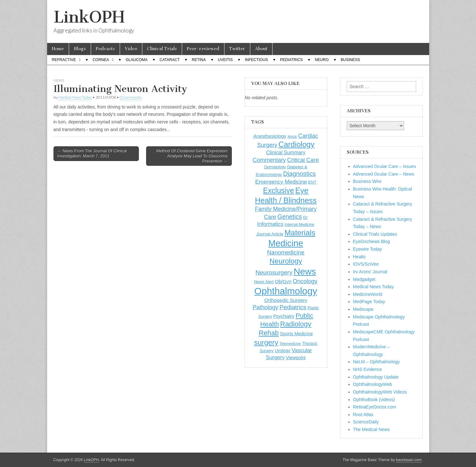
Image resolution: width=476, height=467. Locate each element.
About (261, 49)
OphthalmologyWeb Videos (380, 392)
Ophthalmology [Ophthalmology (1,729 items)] (286, 291)
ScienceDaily (366, 422)
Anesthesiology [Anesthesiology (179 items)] (270, 136)
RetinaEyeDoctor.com (375, 407)
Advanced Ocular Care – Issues (385, 166)
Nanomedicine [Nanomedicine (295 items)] (286, 252)
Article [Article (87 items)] (292, 136)
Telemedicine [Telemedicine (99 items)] (290, 344)
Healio (359, 257)
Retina (199, 60)
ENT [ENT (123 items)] (312, 182)
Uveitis (225, 60)
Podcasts (105, 49)
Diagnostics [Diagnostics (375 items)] (299, 174)
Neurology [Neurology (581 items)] (286, 261)
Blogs (80, 49)
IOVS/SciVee (366, 264)
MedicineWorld (368, 294)
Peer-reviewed (203, 49)
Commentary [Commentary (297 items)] (269, 160)
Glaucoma (137, 60)
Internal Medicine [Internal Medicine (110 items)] (299, 225)
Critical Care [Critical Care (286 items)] (303, 160)
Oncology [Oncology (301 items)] (305, 281)
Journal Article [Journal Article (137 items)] (270, 234)
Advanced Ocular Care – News (384, 174)
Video (131, 49)
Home (58, 49)
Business (350, 60)
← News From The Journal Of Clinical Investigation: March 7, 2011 (92, 153)
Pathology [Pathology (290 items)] (265, 307)
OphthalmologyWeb (373, 384)
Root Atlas (363, 415)
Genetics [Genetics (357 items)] (290, 217)
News (59, 80)
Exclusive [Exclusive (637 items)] (278, 191)
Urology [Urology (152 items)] (283, 351)
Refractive (64, 60)
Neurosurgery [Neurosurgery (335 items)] (274, 272)
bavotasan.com (409, 460)
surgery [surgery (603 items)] (266, 342)
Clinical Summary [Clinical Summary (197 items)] (286, 153)
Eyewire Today (368, 249)
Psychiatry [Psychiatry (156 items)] (284, 316)
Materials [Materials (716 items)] (300, 233)
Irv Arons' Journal (370, 272)
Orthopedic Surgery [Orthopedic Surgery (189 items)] (286, 300)
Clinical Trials (162, 49)
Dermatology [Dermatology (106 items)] (275, 167)
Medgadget (364, 279)
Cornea (101, 60)
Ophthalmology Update (376, 377)
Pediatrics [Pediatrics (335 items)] (293, 307)
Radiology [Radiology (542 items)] (296, 324)
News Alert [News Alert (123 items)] (264, 282)
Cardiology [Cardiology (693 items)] (297, 144)
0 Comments (131, 97)
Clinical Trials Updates (375, 234)
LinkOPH (89, 17)
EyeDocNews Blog (372, 241)
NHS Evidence (368, 369)
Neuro (322, 60)
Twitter (237, 49)
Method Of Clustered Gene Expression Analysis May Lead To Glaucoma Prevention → (192, 156)
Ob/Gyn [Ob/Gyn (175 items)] (283, 281)
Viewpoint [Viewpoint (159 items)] (296, 358)
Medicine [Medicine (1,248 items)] (286, 243)
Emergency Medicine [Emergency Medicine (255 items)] (281, 182)
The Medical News (371, 429)
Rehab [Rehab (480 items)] (269, 333)
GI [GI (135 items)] (305, 217)
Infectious (256, 60)
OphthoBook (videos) (374, 400)
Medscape (363, 309)
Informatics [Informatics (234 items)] (270, 224)
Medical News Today (75, 97)
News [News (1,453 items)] (305, 271)
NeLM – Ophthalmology (377, 362)
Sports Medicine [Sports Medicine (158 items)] (296, 334)
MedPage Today (369, 302)
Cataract (170, 60)
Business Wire (367, 181)
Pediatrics (291, 60)
